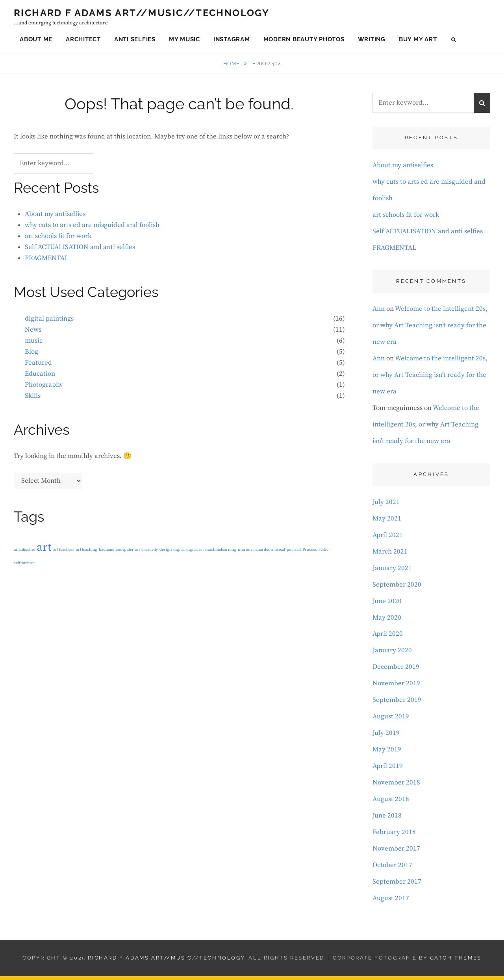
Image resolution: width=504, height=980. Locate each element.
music (34, 344)
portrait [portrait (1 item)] (294, 553)
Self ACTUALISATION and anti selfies (80, 251)
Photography (44, 388)
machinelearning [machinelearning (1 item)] (221, 553)
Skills (33, 399)
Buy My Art (418, 41)
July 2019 (386, 737)
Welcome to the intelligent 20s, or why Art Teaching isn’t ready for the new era (430, 329)
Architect (83, 41)
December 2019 (396, 671)
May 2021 (387, 522)
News (33, 334)
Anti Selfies (135, 41)
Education (40, 377)
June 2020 (387, 605)
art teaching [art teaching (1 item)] (87, 553)
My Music (184, 41)
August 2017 (391, 902)
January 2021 (392, 572)
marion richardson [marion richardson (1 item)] (255, 553)
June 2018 (387, 819)
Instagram (232, 41)
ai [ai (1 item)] (15, 553)
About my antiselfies (55, 218)
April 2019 (388, 770)
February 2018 (394, 836)
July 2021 (386, 506)
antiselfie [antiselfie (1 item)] (27, 553)
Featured (38, 366)
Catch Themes (456, 962)
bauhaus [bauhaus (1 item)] (107, 553)
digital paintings (49, 323)
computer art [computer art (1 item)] (128, 553)
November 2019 (396, 687)
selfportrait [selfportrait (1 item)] (24, 567)
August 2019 (391, 720)
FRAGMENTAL (47, 262)
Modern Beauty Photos (304, 41)
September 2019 (397, 704)
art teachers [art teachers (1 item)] (64, 553)
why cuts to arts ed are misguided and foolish (92, 229)
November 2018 (396, 786)
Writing (372, 41)
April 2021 (388, 539)
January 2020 (392, 654)
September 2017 (397, 886)
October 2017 (392, 869)
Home (232, 67)
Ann (379, 312)
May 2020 (387, 621)
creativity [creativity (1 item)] (150, 553)
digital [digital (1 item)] (179, 553)
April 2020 (388, 638)
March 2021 (390, 555)
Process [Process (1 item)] (310, 553)
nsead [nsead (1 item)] (280, 553)
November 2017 (396, 853)
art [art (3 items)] (44, 551)
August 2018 (391, 803)
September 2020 (397, 588)
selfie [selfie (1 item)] (323, 553)
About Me (36, 41)
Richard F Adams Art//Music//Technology (142, 15)
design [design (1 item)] (166, 553)
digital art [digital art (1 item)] (195, 553)
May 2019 (387, 753)
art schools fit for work (58, 240)
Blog (31, 355)
